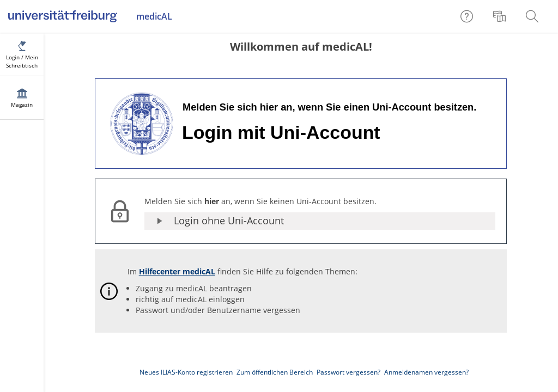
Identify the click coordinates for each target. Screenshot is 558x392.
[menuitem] (501, 16)
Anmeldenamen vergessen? (426, 372)
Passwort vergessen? (348, 372)
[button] (320, 221)
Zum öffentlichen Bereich (275, 372)
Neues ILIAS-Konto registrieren (186, 372)
